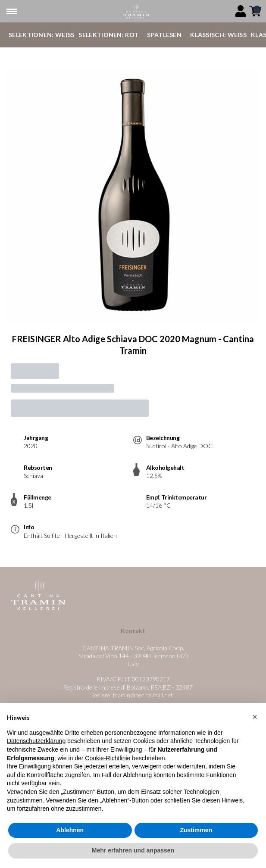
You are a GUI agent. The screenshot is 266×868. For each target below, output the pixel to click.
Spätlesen (164, 35)
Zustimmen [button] (196, 833)
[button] (255, 720)
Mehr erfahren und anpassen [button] (133, 854)
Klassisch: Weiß (218, 35)
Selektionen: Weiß (41, 35)
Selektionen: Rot (108, 35)
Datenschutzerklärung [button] (36, 744)
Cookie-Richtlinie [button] (108, 761)
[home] (136, 11)
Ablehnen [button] (70, 833)
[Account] (241, 11)
